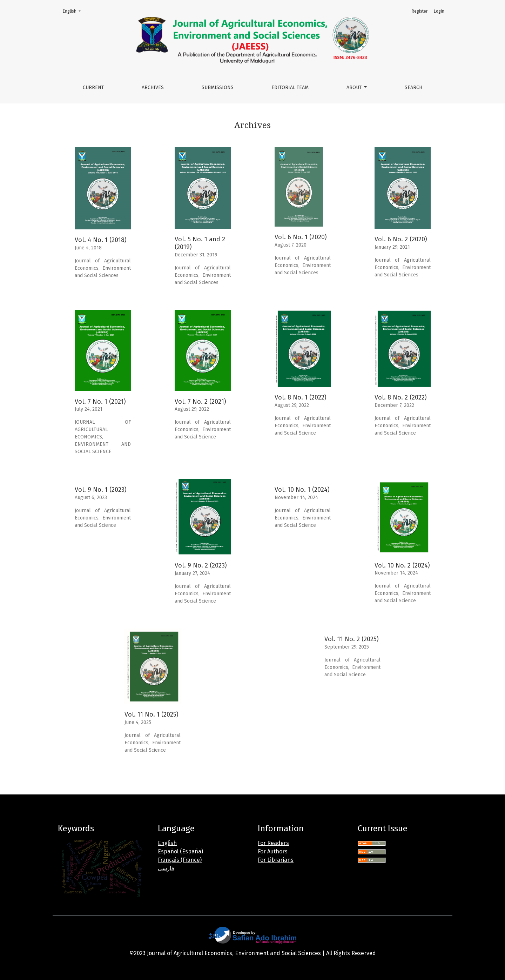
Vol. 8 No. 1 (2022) (301, 397)
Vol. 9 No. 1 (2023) (101, 490)
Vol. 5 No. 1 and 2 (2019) (200, 243)
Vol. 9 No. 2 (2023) (201, 565)
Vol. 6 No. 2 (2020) (401, 239)
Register (420, 11)
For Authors (273, 851)
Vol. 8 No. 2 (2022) (401, 397)
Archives (153, 88)
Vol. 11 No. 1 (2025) (151, 714)
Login (439, 11)
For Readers (273, 843)
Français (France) (180, 860)
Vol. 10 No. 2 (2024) (402, 565)
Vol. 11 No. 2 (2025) (352, 639)
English (74, 11)
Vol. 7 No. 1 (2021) (100, 402)
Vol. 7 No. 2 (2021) (200, 402)
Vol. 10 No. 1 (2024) (302, 490)
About (355, 88)
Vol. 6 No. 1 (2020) (301, 237)
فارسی (166, 868)
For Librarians (276, 860)
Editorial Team (290, 88)
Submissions (218, 88)
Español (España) (180, 851)
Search (413, 88)
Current (93, 88)
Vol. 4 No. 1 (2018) (101, 240)
